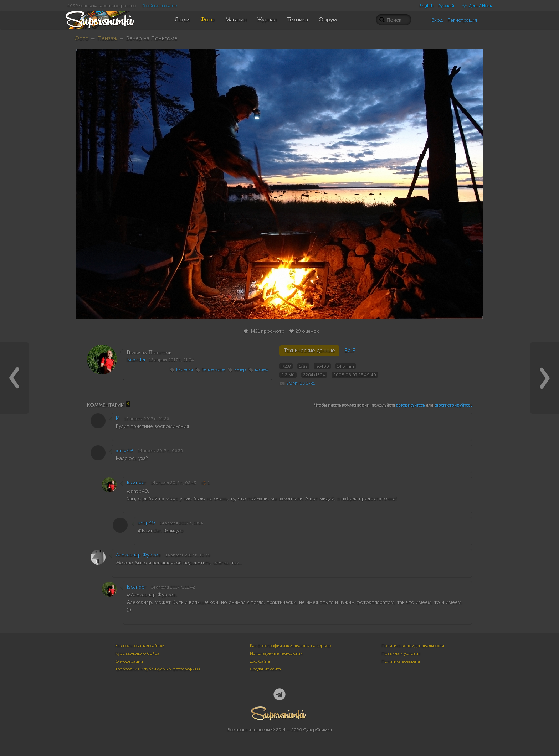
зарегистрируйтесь (453, 405)
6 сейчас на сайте (160, 6)
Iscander (136, 360)
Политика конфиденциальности (413, 646)
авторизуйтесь (410, 405)
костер (262, 369)
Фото (82, 38)
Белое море (214, 369)
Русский (446, 6)
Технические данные (309, 351)
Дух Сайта (260, 661)
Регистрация (462, 20)
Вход (437, 20)
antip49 (124, 451)
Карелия (184, 369)
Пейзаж (107, 38)
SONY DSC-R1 (301, 383)
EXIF (350, 351)
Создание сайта (265, 669)
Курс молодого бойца (137, 653)
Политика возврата (401, 661)
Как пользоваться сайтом (140, 646)
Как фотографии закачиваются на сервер (291, 646)
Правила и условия (401, 653)
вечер (240, 369)
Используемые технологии (276, 653)
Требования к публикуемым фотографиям (158, 669)
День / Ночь (475, 6)
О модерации (129, 661)
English (426, 6)
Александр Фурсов (138, 555)
